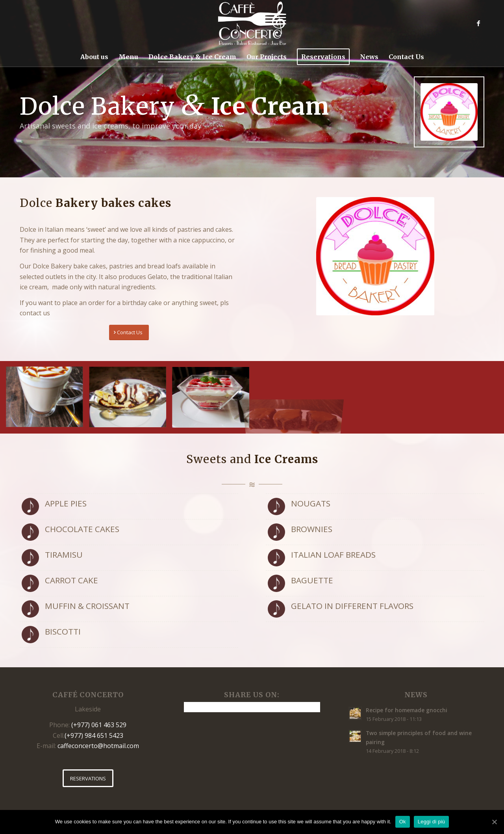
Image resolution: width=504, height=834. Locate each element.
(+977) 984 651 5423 (94, 735)
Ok (403, 822)
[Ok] (494, 822)
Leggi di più (432, 822)
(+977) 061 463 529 (99, 725)
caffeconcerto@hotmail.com (98, 746)
